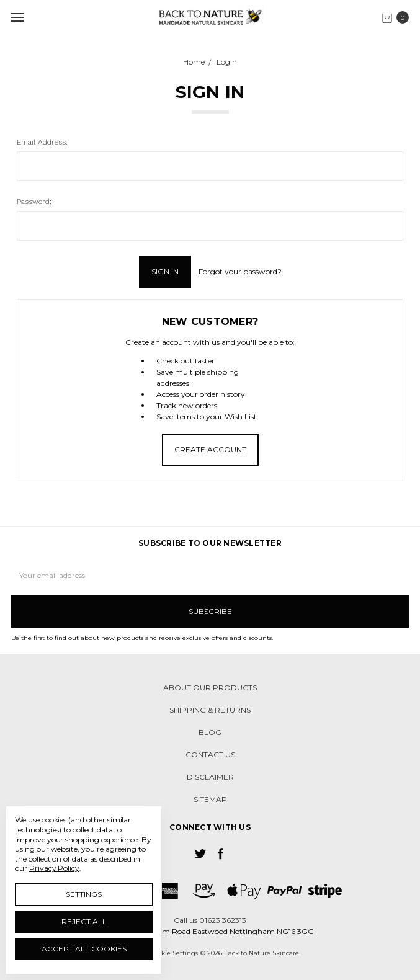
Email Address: (42, 142)
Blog (210, 732)
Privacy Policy (54, 868)
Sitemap (210, 799)
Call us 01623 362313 (210, 920)
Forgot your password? (240, 271)
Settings (84, 894)
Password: (34, 202)
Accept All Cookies (84, 949)
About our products (210, 688)
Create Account (210, 449)
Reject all (84, 921)
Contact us (210, 755)
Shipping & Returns (210, 710)
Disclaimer (210, 777)
